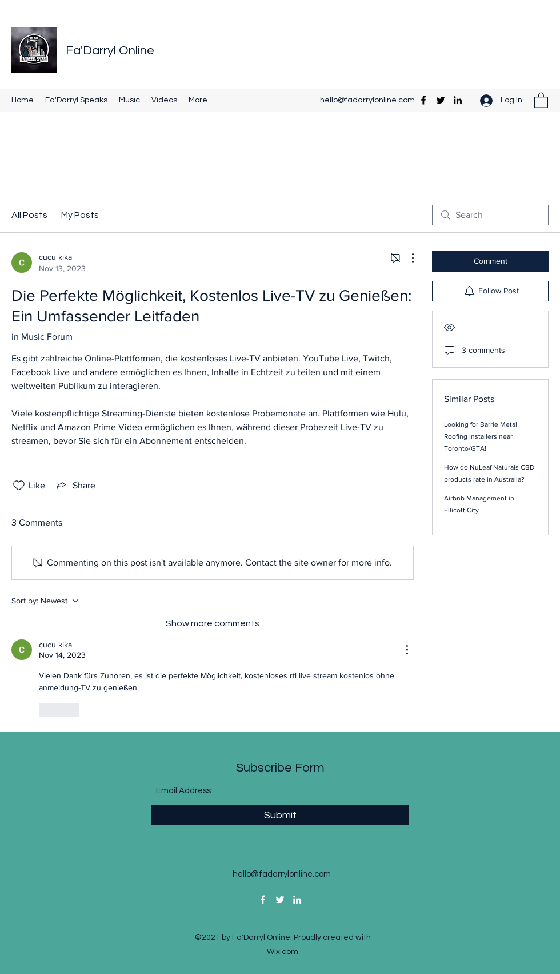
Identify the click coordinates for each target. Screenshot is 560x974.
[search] (490, 215)
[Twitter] (441, 100)
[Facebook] (423, 100)
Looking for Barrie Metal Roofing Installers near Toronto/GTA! (481, 436)
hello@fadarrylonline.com (367, 100)
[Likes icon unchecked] (19, 486)
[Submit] (280, 815)
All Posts (29, 215)
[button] (541, 100)
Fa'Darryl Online (110, 51)
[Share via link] (75, 486)
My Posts (80, 215)
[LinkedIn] (458, 100)
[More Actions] (407, 258)
